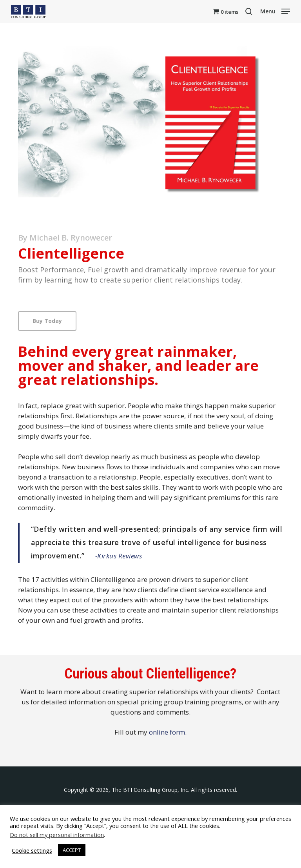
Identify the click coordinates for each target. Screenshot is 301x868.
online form (167, 732)
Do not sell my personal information (57, 835)
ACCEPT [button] (72, 850)
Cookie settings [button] (32, 850)
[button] (275, 11)
